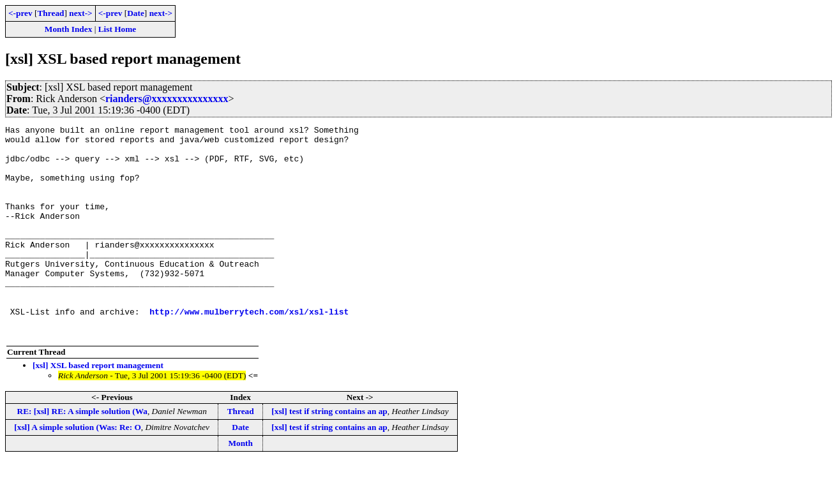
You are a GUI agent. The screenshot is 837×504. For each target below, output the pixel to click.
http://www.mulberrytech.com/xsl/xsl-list (249, 350)
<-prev (20, 13)
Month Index (68, 29)
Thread (50, 13)
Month (240, 485)
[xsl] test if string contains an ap (329, 453)
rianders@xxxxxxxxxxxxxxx (167, 99)
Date (136, 13)
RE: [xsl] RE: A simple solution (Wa (82, 453)
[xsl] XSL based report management (98, 407)
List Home (117, 29)
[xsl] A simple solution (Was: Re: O (77, 469)
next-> (80, 13)
